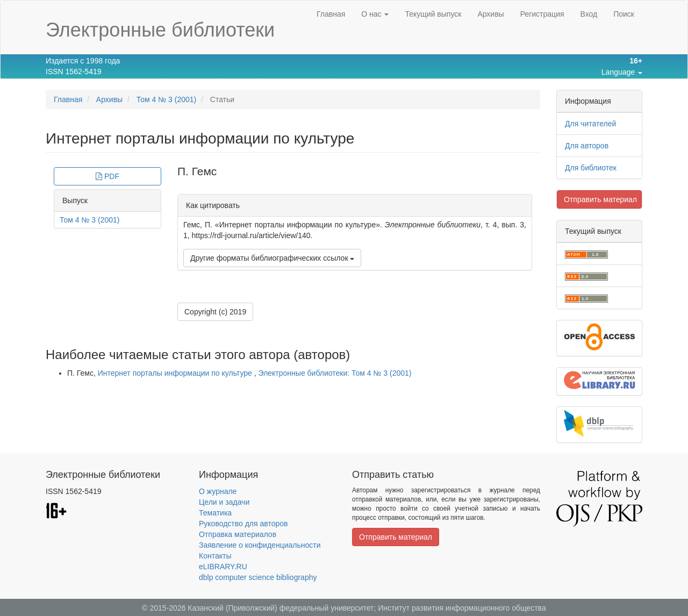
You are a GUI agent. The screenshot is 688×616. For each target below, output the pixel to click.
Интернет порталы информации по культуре (176, 373)
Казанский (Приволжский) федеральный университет (281, 608)
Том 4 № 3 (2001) (167, 99)
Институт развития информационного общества (462, 608)
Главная (331, 14)
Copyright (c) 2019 (215, 312)
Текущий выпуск (433, 14)
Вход (589, 14)
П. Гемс (197, 171)
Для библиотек (591, 168)
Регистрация (542, 14)
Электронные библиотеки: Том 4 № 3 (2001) (335, 373)
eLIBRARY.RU (223, 567)
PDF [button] (107, 176)
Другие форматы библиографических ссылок (272, 258)
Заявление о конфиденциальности (260, 545)
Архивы (490, 14)
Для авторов (587, 146)
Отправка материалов (238, 534)
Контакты (215, 556)
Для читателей (590, 124)
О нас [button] (375, 14)
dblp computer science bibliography (258, 577)
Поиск (624, 14)
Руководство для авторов (243, 524)
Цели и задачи (224, 502)
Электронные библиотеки (160, 30)
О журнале (218, 491)
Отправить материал (600, 199)
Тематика (215, 513)
